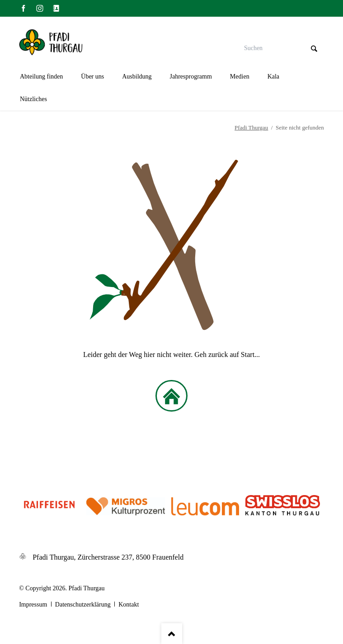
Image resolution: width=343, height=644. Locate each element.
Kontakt (129, 605)
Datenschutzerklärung (83, 605)
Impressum (33, 605)
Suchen (314, 49)
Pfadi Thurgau (251, 127)
